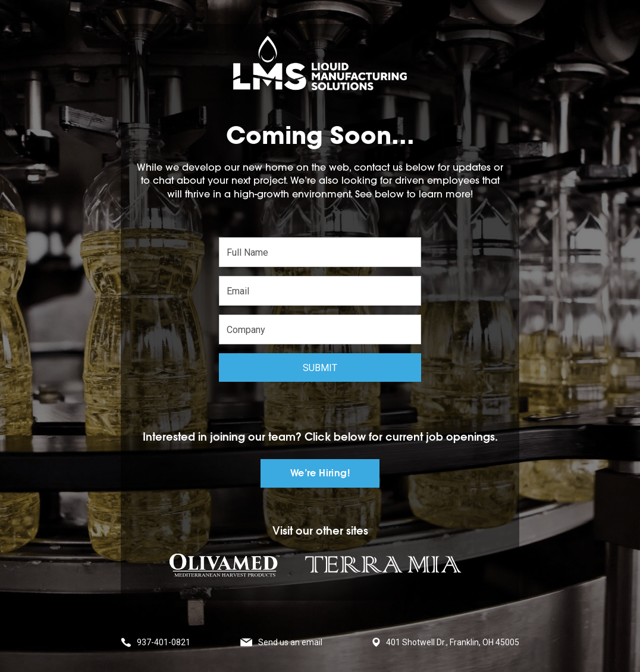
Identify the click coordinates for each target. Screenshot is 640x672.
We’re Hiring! (320, 474)
